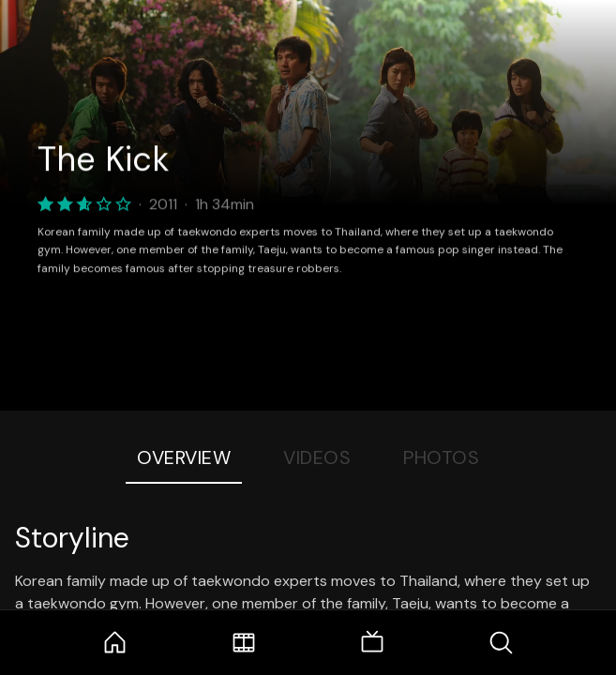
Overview (184, 457)
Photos (441, 457)
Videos (317, 457)
